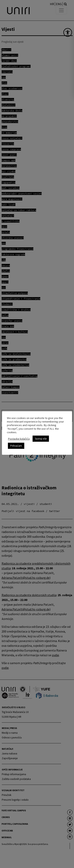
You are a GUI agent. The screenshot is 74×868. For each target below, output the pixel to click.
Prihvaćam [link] (16, 446)
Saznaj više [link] (41, 439)
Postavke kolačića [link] (19, 439)
